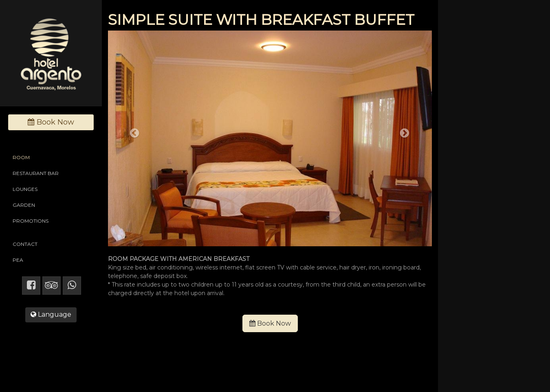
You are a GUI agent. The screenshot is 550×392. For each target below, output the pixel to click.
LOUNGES (25, 189)
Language (51, 314)
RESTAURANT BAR (36, 173)
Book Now (270, 323)
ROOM (21, 157)
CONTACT (25, 244)
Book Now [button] (51, 122)
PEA (18, 260)
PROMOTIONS (31, 221)
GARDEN (24, 205)
